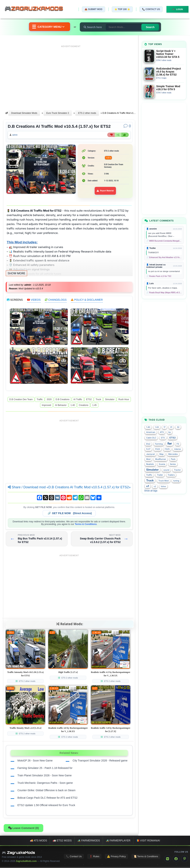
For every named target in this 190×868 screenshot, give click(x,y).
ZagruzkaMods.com (26, 862)
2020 (49, 400)
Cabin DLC (151, 438)
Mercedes (173, 454)
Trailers (171, 475)
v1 (148, 486)
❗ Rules (94, 857)
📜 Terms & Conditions (146, 857)
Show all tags (151, 491)
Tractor (177, 470)
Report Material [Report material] (105, 192)
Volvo (163, 487)
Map (161, 454)
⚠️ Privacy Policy (116, 857)
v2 (155, 487)
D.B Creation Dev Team (21, 400)
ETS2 (89, 400)
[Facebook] (176, 860)
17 (164, 427)
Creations (84, 406)
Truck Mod (164, 481)
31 (171, 427)
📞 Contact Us (149, 9)
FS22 (158, 449)
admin (16, 135)
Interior (178, 449)
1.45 (94, 406)
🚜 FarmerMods (89, 841)
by (170, 432)
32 (178, 427)
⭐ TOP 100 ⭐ (120, 9)
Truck (98, 400)
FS (178, 444)
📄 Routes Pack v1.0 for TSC (159, 276)
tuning (176, 481)
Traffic (40, 400)
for (170, 443)
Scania (162, 464)
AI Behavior (61, 406)
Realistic (150, 464)
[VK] (168, 860)
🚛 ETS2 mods (62, 841)
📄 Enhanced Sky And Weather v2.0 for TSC (164, 257)
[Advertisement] (71, 75)
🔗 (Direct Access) (70, 514)
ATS (162, 432)
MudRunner (161, 459)
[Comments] (127, 126)
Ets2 (148, 444)
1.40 (73, 406)
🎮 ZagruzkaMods (18, 853)
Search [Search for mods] (152, 27)
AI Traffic (78, 400)
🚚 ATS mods (38, 841)
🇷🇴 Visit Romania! (148, 841)
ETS (163, 438)
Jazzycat (150, 454)
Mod (148, 459)
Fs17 (148, 449)
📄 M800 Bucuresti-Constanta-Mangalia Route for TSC (164, 241)
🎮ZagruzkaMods (36, 9)
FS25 (167, 449)
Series (173, 464)
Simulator (110, 400)
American (151, 432)
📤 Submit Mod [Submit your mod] (91, 9)
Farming (159, 444)
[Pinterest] (185, 860)
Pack (173, 459)
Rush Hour (124, 400)
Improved (46, 406)
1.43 (157, 427)
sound (166, 470)
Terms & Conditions (86, 525)
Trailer (160, 475)
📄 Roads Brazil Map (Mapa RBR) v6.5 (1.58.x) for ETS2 (164, 293)
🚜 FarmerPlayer (118, 841)
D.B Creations (63, 400)
